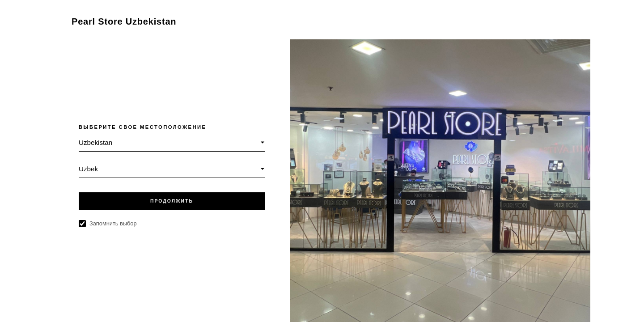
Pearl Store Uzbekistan (124, 21)
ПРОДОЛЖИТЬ (172, 201)
